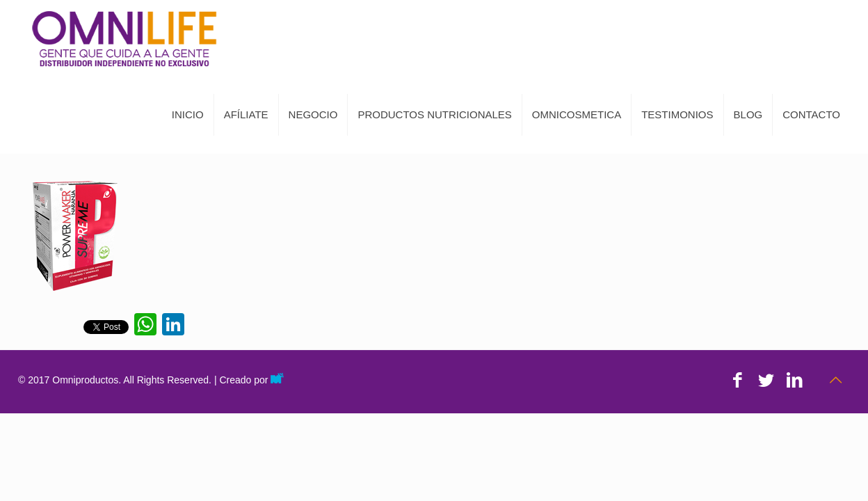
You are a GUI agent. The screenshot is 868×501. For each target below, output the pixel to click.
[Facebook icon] (738, 380)
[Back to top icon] (835, 380)
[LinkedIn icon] (795, 380)
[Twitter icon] (766, 380)
